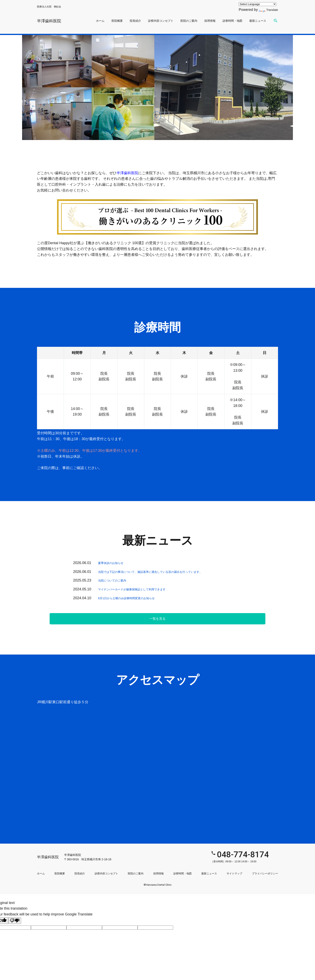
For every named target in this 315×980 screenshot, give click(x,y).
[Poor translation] (15, 917)
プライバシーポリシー (265, 870)
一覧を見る (157, 619)
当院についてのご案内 (116, 580)
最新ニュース (258, 21)
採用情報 (210, 21)
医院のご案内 (189, 21)
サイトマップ (234, 870)
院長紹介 (135, 21)
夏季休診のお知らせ (114, 563)
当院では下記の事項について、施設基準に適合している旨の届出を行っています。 (165, 572)
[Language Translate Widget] (254, 4)
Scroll (156, 118)
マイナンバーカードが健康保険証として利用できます (141, 589)
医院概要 (117, 21)
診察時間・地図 (232, 21)
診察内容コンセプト (161, 21)
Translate (267, 10)
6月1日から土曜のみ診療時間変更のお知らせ (134, 598)
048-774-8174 (215, 853)
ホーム (100, 21)
